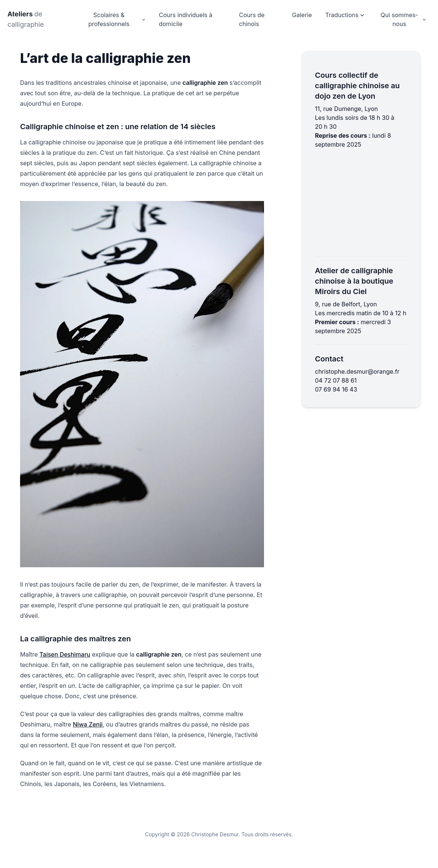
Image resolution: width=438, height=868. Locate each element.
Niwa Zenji (88, 724)
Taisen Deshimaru (65, 654)
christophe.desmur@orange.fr (357, 371)
